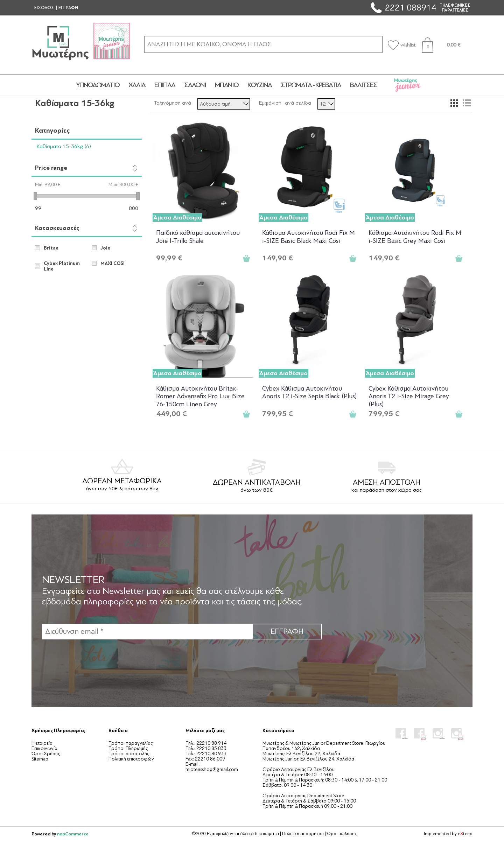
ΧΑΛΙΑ (137, 85)
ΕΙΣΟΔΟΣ (44, 8)
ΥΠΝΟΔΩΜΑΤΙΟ (98, 85)
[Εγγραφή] (147, 632)
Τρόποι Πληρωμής (128, 748)
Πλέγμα (454, 103)
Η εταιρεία (42, 743)
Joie (105, 248)
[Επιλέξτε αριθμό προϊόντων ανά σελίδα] (326, 104)
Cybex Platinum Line (62, 266)
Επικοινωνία (44, 748)
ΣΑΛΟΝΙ (195, 85)
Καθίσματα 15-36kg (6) (64, 146)
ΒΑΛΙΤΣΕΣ (363, 85)
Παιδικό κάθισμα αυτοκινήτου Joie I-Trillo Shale (198, 237)
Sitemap (40, 759)
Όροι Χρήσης (46, 754)
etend (465, 834)
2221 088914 (411, 8)
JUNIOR (407, 85)
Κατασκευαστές (57, 228)
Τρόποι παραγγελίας (131, 743)
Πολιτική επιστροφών (131, 759)
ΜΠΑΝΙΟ (227, 85)
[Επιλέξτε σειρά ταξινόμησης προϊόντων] (224, 104)
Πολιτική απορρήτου (303, 834)
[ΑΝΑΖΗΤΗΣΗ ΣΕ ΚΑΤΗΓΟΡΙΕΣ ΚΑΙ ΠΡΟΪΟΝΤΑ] (263, 44)
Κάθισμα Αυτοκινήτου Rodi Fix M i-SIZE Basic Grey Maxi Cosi (415, 237)
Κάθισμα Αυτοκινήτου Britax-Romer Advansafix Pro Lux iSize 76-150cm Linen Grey (200, 396)
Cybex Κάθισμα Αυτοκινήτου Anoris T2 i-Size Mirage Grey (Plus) (409, 396)
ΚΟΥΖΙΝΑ (260, 85)
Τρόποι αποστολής (129, 754)
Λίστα (467, 103)
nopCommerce (73, 834)
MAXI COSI (113, 264)
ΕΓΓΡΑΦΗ (68, 8)
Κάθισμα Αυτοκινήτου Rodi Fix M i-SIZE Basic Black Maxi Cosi (309, 237)
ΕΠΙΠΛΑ (165, 85)
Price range (51, 168)
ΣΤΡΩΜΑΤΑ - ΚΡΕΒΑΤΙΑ (311, 85)
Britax (51, 248)
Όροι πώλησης (342, 834)
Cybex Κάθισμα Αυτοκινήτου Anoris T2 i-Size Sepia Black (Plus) (309, 393)
